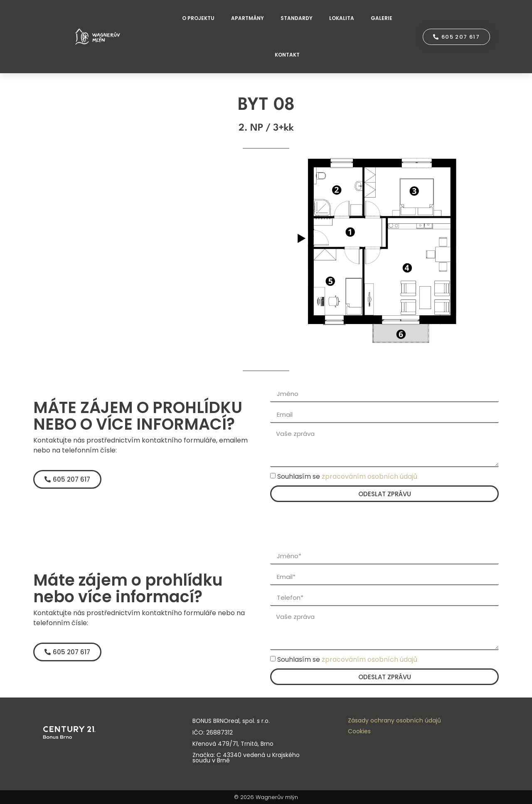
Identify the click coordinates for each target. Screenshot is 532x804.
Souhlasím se (347, 476)
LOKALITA (342, 18)
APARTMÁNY (248, 18)
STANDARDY (297, 18)
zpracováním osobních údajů (369, 476)
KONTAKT (287, 55)
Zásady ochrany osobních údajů (394, 720)
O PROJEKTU (198, 18)
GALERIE (382, 18)
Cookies (359, 731)
